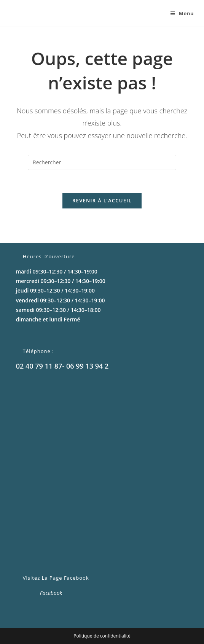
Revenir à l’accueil (102, 200)
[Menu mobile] (179, 13)
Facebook (51, 593)
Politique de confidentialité (102, 636)
